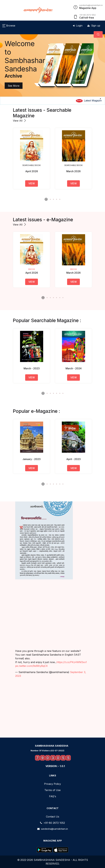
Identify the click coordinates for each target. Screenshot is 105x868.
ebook (32, 269)
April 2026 (32, 273)
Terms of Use (52, 790)
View (32, 282)
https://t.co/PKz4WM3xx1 (72, 662)
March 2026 (73, 273)
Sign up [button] (94, 26)
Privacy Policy (52, 784)
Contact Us (53, 817)
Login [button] (78, 26)
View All (20, 121)
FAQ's (53, 796)
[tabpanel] (48, 65)
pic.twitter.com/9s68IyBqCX (31, 666)
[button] (9, 26)
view (32, 183)
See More (12, 86)
